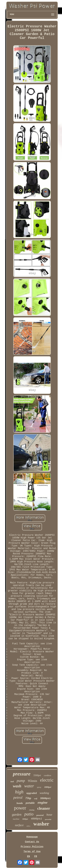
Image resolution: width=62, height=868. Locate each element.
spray (39, 787)
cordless (47, 775)
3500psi (45, 798)
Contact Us (32, 842)
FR (36, 856)
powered (40, 815)
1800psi (48, 787)
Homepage (32, 837)
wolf (36, 799)
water (29, 786)
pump (21, 781)
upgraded (32, 793)
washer (41, 824)
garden (17, 815)
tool (12, 782)
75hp (28, 798)
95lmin (32, 781)
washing (44, 793)
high (19, 792)
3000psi (25, 819)
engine (43, 802)
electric (47, 780)
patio (29, 814)
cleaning (32, 810)
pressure (22, 774)
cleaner (44, 808)
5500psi (37, 775)
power (20, 808)
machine (16, 819)
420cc (28, 826)
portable (30, 803)
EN (28, 856)
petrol (18, 798)
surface (19, 825)
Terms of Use (32, 852)
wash (17, 786)
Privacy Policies (32, 847)
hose (49, 815)
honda (20, 803)
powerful (48, 819)
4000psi (36, 819)
